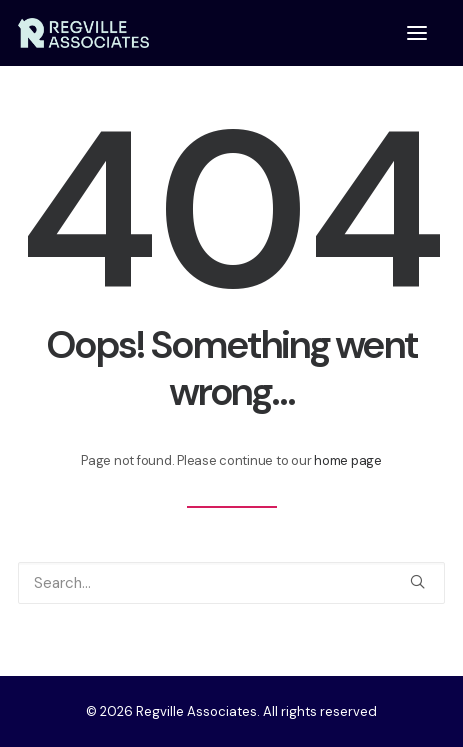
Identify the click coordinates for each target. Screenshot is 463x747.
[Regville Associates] (83, 33)
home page (348, 460)
